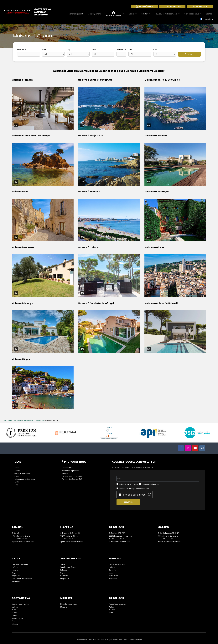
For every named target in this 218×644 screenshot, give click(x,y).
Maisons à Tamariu (22, 80)
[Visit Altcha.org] (149, 495)
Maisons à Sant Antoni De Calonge (31, 136)
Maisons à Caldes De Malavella (162, 303)
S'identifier (201, 6)
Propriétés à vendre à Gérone (33, 420)
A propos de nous (193, 14)
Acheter (146, 14)
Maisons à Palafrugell (157, 192)
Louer (133, 14)
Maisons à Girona (154, 247)
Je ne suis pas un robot (134, 495)
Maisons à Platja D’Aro (91, 136)
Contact (209, 14)
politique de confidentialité (139, 489)
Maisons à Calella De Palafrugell (96, 303)
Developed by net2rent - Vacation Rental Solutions (123, 640)
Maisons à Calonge (22, 303)
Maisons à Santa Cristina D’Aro (95, 80)
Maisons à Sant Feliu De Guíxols (162, 80)
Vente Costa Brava (14, 420)
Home (4, 420)
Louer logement (94, 14)
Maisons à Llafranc (89, 247)
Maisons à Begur (21, 359)
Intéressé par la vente (150, 484)
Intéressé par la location (128, 484)
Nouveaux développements (167, 14)
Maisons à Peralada (156, 136)
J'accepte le (134, 489)
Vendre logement (76, 14)
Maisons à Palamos (89, 192)
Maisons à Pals (20, 192)
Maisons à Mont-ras (23, 247)
